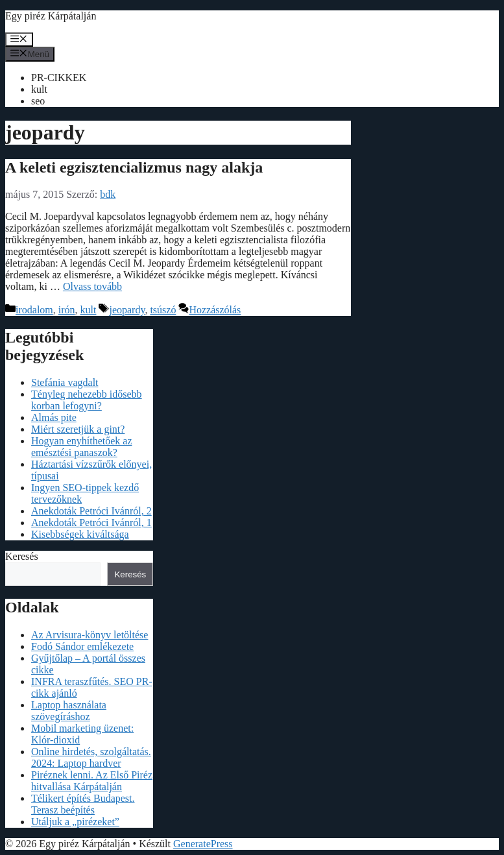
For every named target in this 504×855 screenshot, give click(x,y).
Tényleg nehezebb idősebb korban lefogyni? (87, 400)
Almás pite (54, 417)
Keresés (22, 556)
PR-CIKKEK (59, 78)
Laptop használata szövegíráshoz (69, 711)
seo (38, 101)
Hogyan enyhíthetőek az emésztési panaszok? (82, 447)
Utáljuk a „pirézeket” (75, 822)
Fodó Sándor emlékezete (82, 646)
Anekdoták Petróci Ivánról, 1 (91, 523)
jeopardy (127, 310)
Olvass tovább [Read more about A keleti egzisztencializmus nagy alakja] (92, 286)
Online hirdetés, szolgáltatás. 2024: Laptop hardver (91, 757)
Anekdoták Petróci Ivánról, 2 (91, 511)
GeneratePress (203, 844)
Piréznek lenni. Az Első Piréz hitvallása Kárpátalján (92, 781)
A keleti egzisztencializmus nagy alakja (134, 167)
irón (67, 310)
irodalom (34, 310)
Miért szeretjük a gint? (78, 429)
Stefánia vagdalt (65, 382)
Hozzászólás (215, 310)
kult (39, 89)
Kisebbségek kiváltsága (80, 534)
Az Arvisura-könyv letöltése (90, 635)
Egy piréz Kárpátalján (51, 16)
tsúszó (163, 310)
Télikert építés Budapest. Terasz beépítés (83, 804)
